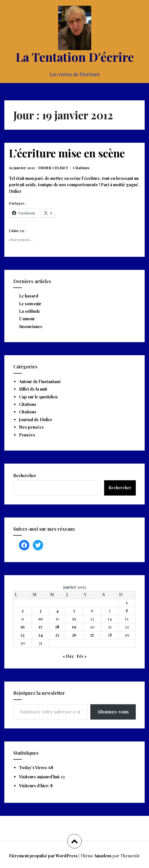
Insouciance (31, 326)
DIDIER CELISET (54, 168)
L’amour (27, 319)
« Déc (68, 656)
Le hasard (29, 296)
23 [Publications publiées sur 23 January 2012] (22, 635)
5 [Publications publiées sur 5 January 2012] (74, 611)
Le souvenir (30, 304)
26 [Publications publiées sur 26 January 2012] (74, 635)
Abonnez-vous (113, 712)
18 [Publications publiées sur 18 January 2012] (57, 627)
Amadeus (103, 856)
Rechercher (25, 476)
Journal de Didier (36, 420)
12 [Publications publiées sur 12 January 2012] (74, 619)
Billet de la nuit (33, 389)
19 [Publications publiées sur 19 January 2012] (74, 627)
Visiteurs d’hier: (35, 786)
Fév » (82, 656)
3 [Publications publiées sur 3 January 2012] (40, 611)
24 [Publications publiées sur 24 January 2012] (41, 635)
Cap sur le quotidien (38, 397)
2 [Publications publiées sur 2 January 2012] (23, 611)
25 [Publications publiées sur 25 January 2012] (57, 635)
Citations (81, 168)
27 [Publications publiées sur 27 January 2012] (92, 635)
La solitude (30, 311)
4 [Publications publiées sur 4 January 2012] (57, 611)
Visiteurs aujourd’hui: (40, 777)
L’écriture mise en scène (67, 153)
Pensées (27, 435)
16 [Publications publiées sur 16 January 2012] (23, 627)
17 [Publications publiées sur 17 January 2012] (40, 627)
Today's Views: (34, 768)
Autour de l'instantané (40, 382)
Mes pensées (31, 427)
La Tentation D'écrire (75, 57)
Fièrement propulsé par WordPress (43, 856)
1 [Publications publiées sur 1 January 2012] (127, 603)
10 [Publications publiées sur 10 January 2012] (41, 619)
